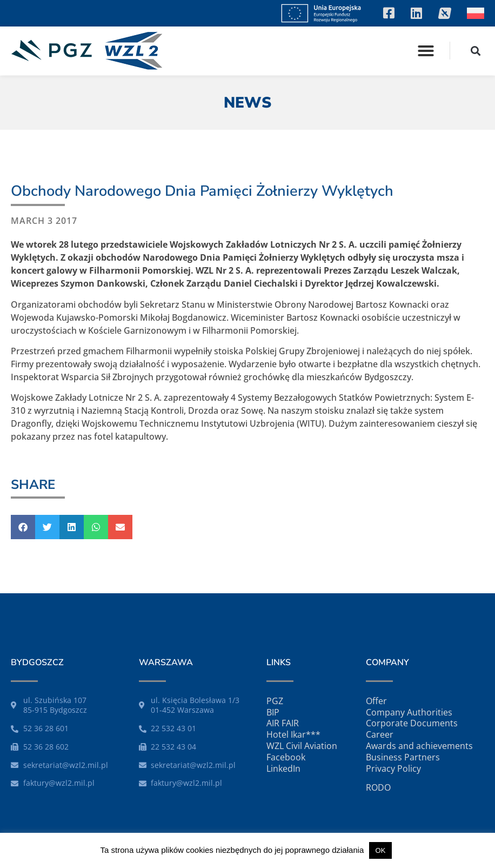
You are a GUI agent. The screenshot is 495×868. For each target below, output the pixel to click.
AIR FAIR (283, 723)
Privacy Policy (393, 768)
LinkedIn (283, 768)
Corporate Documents (412, 723)
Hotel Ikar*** (293, 734)
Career (380, 734)
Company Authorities (409, 712)
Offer (376, 701)
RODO (378, 787)
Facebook (286, 757)
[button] (426, 51)
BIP (273, 712)
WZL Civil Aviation (302, 746)
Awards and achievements (419, 746)
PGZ (275, 701)
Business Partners (403, 757)
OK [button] (381, 850)
